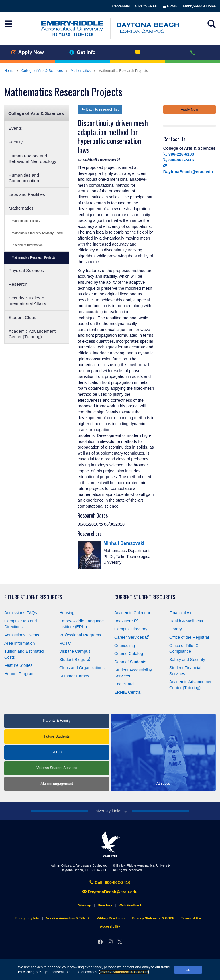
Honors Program (19, 674)
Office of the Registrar (189, 637)
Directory (105, 905)
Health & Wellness (186, 621)
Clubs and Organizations (82, 668)
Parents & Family (57, 721)
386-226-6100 (179, 154)
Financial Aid (181, 613)
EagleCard (124, 684)
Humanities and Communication (24, 178)
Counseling (125, 646)
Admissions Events (22, 635)
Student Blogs (75, 660)
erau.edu (110, 845)
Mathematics (81, 71)
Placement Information (27, 245)
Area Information (19, 643)
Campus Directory (131, 629)
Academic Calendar (132, 613)
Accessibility (110, 926)
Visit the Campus (75, 651)
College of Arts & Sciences (42, 71)
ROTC (65, 643)
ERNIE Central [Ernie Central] (128, 692)
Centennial (121, 6)
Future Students (57, 736)
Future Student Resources (33, 597)
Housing (67, 613)
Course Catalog (129, 654)
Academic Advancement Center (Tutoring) (32, 334)
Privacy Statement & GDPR (124, 972)
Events (15, 128)
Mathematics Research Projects (34, 257)
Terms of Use (191, 918)
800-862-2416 (179, 160)
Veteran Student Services (57, 768)
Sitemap (85, 905)
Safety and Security (187, 660)
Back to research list (100, 109)
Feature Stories (18, 665)
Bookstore (126, 621)
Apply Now (27, 52)
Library (176, 629)
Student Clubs (22, 317)
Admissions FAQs (21, 613)
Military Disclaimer (111, 918)
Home (9, 71)
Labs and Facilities (27, 194)
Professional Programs (80, 635)
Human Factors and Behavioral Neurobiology (33, 159)
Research (18, 284)
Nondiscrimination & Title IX (68, 918)
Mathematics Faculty (26, 221)
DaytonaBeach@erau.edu (110, 892)
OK (188, 970)
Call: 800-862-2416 (110, 882)
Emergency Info (27, 918)
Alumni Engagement (57, 784)
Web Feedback (130, 905)
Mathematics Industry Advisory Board (37, 233)
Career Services (132, 637)
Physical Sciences (26, 270)
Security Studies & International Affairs (27, 301)
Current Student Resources (145, 597)
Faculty (16, 142)
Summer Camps (74, 676)
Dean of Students (130, 662)
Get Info (82, 52)
